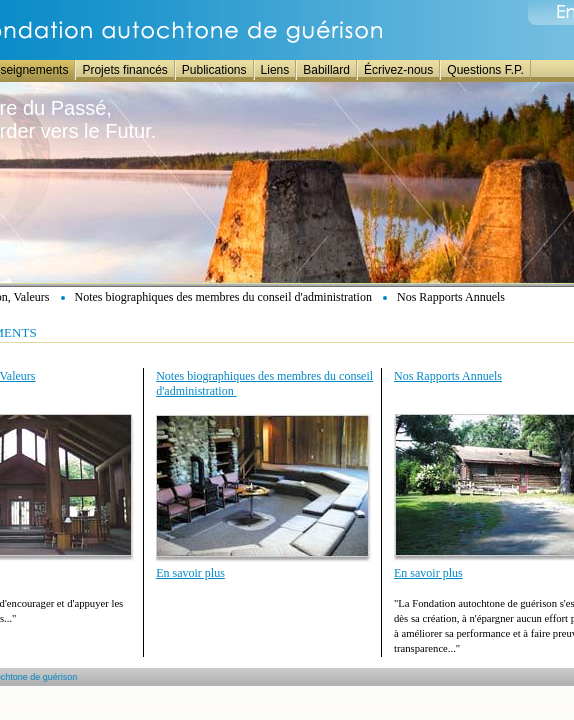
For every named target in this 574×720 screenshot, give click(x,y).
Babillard (326, 70)
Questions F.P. (485, 70)
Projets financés (124, 70)
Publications (214, 70)
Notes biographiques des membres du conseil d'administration (223, 297)
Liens (275, 70)
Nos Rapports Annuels (451, 297)
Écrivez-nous (398, 70)
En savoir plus (190, 573)
